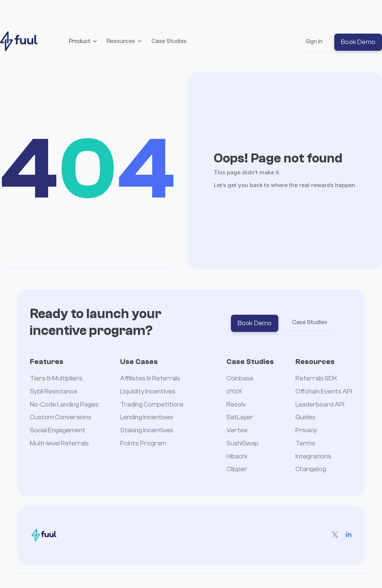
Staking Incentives (147, 431)
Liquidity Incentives (148, 392)
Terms (305, 444)
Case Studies (169, 41)
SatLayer (240, 418)
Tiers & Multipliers (56, 379)
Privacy (306, 431)
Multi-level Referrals (59, 444)
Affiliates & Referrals (150, 379)
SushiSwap (242, 444)
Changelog (311, 469)
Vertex (237, 431)
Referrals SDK (316, 379)
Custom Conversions (61, 418)
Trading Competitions (152, 405)
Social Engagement (58, 431)
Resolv (236, 405)
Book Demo (358, 42)
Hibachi (237, 457)
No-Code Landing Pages (64, 405)
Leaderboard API (320, 405)
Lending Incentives (147, 418)
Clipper (237, 469)
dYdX (234, 392)
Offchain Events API (324, 392)
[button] (83, 41)
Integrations (313, 457)
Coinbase (240, 379)
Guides (306, 418)
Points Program (143, 444)
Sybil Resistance (54, 392)
